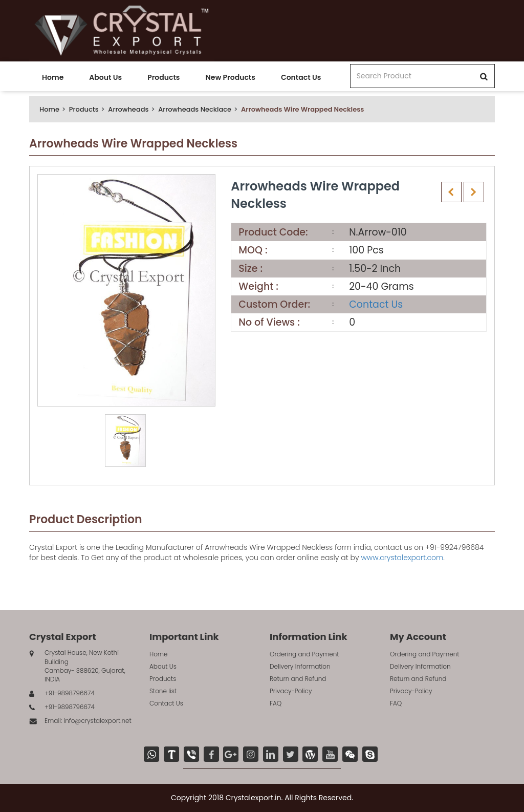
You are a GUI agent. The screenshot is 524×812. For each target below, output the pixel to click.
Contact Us (301, 77)
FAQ (276, 703)
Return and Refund (298, 679)
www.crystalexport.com (402, 558)
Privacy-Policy (291, 691)
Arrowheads (128, 109)
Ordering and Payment (304, 654)
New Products (230, 77)
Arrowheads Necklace (195, 109)
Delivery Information (300, 666)
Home (53, 77)
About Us (105, 77)
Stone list (163, 691)
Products (163, 77)
